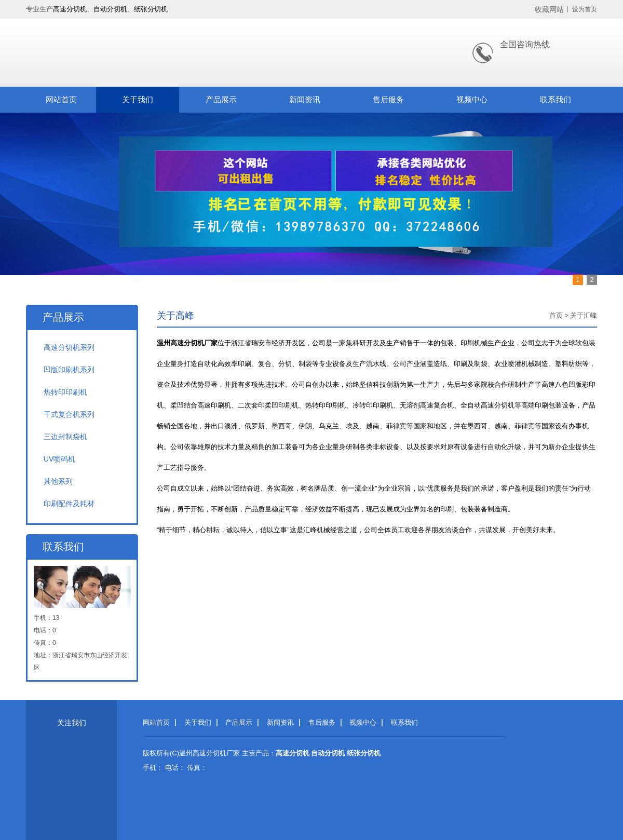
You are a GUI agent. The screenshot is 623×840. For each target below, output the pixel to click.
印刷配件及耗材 (69, 504)
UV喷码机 (59, 459)
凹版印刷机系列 (69, 370)
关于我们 (138, 99)
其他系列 (58, 481)
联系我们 (556, 99)
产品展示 (221, 99)
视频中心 (472, 99)
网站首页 (61, 99)
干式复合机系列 (69, 414)
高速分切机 (70, 9)
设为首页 (585, 9)
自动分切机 (110, 9)
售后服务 (388, 99)
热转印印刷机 (65, 392)
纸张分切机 (151, 9)
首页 (556, 315)
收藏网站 (549, 9)
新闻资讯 (305, 99)
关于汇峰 (584, 315)
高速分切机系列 (69, 347)
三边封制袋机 (65, 437)
